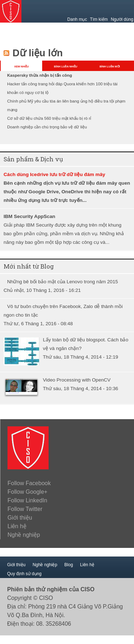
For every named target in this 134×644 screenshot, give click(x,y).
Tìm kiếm (99, 19)
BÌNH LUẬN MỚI (110, 67)
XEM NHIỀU (22, 67)
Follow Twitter (25, 509)
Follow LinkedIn (27, 500)
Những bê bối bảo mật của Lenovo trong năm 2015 (63, 282)
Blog (69, 565)
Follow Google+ (28, 492)
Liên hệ (17, 526)
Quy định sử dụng (24, 574)
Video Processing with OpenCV (77, 380)
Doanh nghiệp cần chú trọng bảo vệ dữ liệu (47, 127)
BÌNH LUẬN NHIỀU (66, 67)
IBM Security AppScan (29, 216)
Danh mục (77, 19)
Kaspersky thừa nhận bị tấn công (39, 75)
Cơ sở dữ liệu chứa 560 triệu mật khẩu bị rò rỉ (49, 118)
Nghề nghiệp (24, 535)
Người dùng (122, 19)
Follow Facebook (29, 483)
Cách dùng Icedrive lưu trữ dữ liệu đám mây (54, 174)
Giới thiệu (20, 518)
